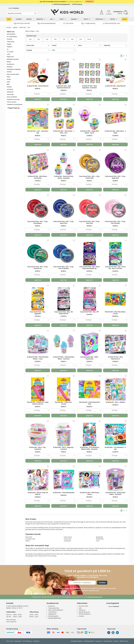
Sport (63, 19)
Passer (9, 77)
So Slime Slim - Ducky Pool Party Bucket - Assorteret (64, 177)
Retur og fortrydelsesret (56, 610)
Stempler (9, 87)
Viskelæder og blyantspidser (15, 104)
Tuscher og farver (12, 102)
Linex (98, 541)
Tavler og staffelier (12, 97)
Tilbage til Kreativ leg (13, 108)
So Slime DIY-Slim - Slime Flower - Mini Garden (38, 177)
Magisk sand (10, 57)
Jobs (80, 608)
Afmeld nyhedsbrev (85, 614)
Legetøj (114, 19)
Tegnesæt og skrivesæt (13, 99)
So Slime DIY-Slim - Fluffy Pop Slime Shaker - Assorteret (64, 358)
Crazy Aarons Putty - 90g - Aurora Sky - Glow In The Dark (115, 268)
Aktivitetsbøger (11, 34)
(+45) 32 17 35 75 (17, 608)
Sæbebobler (10, 92)
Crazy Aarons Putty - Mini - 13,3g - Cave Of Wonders (64, 268)
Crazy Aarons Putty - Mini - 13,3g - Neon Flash (90, 222)
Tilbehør (75, 19)
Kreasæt (9, 44)
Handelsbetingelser (77, 641)
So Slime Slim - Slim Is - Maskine (115, 402)
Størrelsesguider (53, 616)
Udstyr (87, 19)
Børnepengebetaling (55, 618)
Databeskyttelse (89, 641)
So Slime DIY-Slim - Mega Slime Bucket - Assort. (90, 132)
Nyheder (19, 19)
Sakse (8, 82)
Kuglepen (9, 47)
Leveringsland (108, 641)
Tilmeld (102, 583)
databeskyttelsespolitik (95, 597)
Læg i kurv (38, 99)
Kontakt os (52, 606)
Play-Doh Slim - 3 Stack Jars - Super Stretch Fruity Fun (38, 403)
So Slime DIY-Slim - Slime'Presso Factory (89, 494)
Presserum (82, 610)
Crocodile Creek (30, 539)
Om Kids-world (83, 606)
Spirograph (99, 537)
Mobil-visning (124, 641)
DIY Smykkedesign (12, 37)
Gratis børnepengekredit (47, 23)
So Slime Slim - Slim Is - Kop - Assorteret (38, 448)
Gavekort (81, 616)
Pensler (9, 79)
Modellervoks (11, 64)
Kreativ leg (22, 27)
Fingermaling (10, 42)
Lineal (8, 54)
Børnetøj (41, 19)
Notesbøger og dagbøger (14, 69)
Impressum (99, 641)
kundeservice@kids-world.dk (20, 606)
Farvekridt (10, 39)
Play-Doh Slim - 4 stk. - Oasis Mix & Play (38, 132)
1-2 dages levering (88, 23)
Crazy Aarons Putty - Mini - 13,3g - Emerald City (38, 268)
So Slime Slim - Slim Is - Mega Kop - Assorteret (64, 448)
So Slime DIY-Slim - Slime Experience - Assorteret (89, 87)
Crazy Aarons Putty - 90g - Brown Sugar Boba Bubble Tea (89, 268)
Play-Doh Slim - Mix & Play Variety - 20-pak (115, 313)
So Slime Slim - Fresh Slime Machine (64, 493)
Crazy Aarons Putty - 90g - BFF (90, 312)
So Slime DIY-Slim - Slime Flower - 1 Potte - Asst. (64, 132)
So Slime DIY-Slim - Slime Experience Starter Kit (64, 87)
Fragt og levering (54, 608)
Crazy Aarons (68, 537)
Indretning (100, 19)
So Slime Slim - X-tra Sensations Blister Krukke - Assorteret (89, 448)
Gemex (28, 541)
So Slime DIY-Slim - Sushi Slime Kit (115, 86)
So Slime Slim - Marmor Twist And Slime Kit (38, 494)
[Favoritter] (48, 60)
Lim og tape (10, 52)
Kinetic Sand (68, 539)
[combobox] (38, 94)
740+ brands (68, 23)
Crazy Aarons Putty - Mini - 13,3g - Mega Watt (115, 177)
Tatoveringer (10, 94)
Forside (9, 27)
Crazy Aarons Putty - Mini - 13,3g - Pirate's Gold (90, 177)
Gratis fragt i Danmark (22, 23)
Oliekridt (9, 72)
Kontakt (10, 603)
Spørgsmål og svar (84, 612)
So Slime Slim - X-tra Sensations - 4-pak (115, 448)
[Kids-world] (67, 12)
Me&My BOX (100, 539)
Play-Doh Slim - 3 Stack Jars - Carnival (64, 403)
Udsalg (125, 19)
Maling (9, 62)
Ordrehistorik (52, 612)
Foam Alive (29, 537)
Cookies (116, 641)
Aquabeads (67, 541)
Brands (29, 19)
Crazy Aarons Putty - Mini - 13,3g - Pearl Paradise (115, 222)
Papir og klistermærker (13, 74)
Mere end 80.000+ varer (111, 23)
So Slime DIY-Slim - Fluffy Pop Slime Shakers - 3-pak (38, 358)
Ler (8, 49)
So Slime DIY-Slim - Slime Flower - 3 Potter (115, 132)
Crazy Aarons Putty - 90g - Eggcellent (38, 313)
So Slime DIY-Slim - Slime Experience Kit (115, 358)
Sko (52, 19)
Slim (29, 27)
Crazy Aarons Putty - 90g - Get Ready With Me (64, 313)
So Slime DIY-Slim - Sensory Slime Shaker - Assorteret (115, 494)
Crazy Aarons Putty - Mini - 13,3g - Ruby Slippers (38, 222)
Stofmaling (10, 89)
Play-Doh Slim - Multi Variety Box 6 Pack (90, 403)
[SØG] (35, 13)
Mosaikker (10, 67)
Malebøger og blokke (13, 59)
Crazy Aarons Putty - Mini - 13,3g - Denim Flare (64, 222)
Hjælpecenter (52, 614)
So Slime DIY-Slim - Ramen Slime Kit (38, 86)
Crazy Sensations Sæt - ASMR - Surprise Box (89, 358)
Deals (9, 19)
